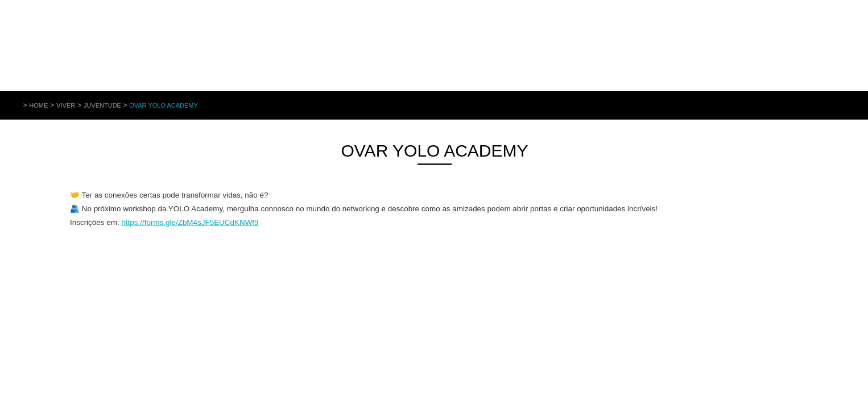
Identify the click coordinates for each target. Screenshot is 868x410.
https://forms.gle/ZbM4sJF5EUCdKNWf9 (190, 222)
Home (38, 105)
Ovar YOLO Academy (164, 105)
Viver (66, 105)
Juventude (103, 105)
